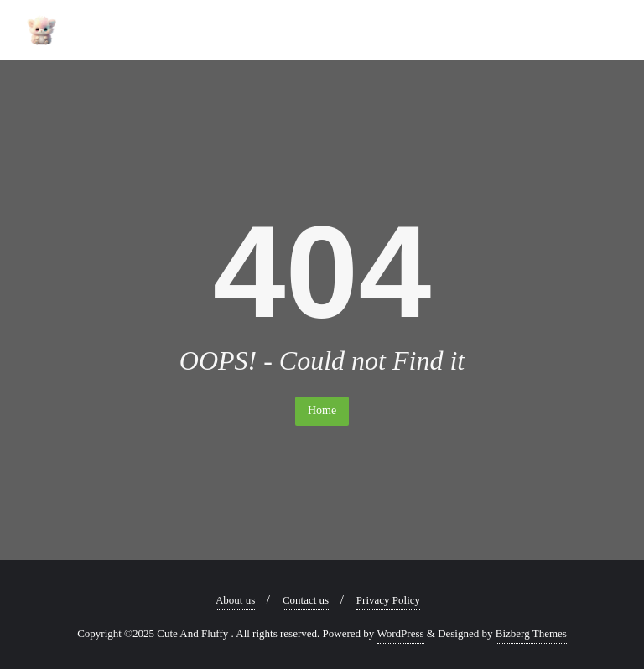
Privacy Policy (388, 600)
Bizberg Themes (531, 633)
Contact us (306, 600)
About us (235, 600)
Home (322, 410)
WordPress (401, 633)
